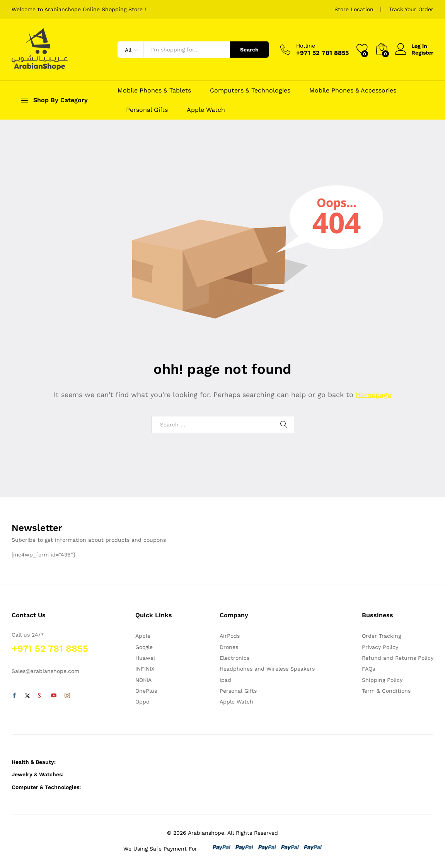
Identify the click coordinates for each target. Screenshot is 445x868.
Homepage (373, 395)
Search (249, 50)
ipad (225, 680)
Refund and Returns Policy (398, 658)
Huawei (145, 658)
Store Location (354, 9)
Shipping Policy (382, 680)
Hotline (306, 46)
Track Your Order (411, 9)
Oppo (142, 702)
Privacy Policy (380, 647)
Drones (229, 647)
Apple (143, 636)
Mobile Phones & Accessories (353, 91)
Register (422, 53)
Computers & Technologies (250, 91)
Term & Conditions (386, 691)
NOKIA (143, 680)
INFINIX (145, 669)
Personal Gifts (147, 110)
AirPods (230, 636)
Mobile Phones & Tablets (154, 91)
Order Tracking (381, 636)
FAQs (368, 669)
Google (144, 647)
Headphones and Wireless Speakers (267, 669)
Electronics (234, 658)
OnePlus (146, 691)
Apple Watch (206, 110)
